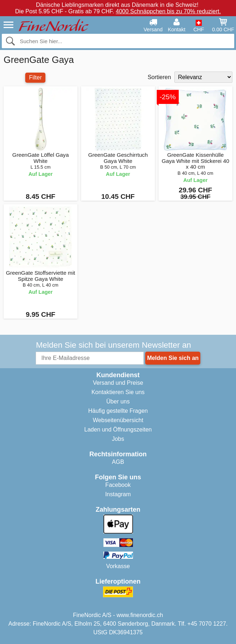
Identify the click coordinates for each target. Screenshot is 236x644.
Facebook (118, 485)
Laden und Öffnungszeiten (118, 430)
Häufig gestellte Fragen (118, 411)
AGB (118, 462)
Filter (35, 77)
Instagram (118, 494)
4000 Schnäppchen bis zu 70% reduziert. (168, 11)
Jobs (118, 439)
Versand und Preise (118, 383)
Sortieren (159, 77)
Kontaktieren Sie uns (118, 392)
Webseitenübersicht (118, 420)
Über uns (118, 401)
